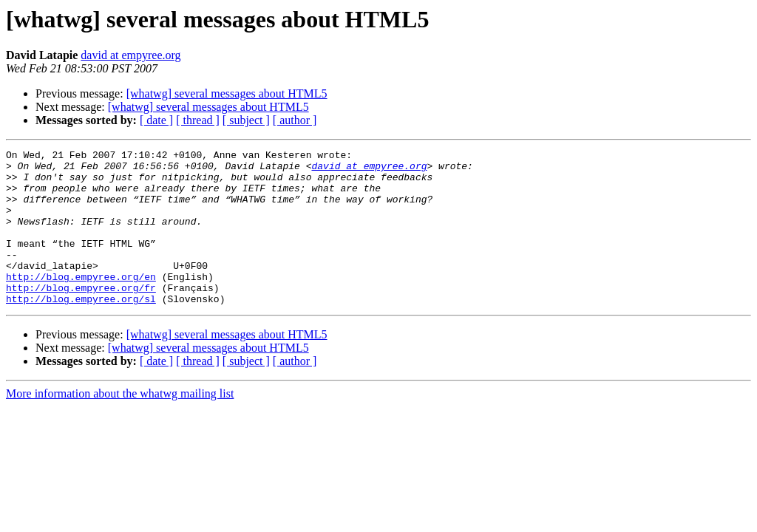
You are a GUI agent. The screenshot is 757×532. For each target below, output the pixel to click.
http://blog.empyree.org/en (81, 303)
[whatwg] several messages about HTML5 (227, 93)
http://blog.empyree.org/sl (81, 330)
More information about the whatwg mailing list (120, 424)
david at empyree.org (130, 55)
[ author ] (295, 120)
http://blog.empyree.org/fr (81, 316)
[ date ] (156, 120)
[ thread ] (198, 120)
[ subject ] (246, 120)
